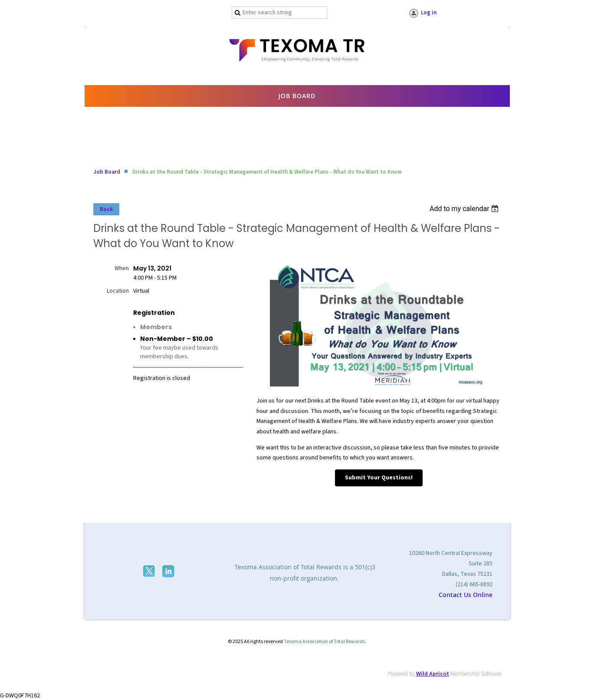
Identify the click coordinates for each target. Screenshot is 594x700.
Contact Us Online (466, 595)
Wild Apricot (433, 674)
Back (106, 209)
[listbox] (465, 209)
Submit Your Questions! (379, 478)
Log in (429, 13)
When (122, 268)
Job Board (107, 172)
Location (118, 291)
